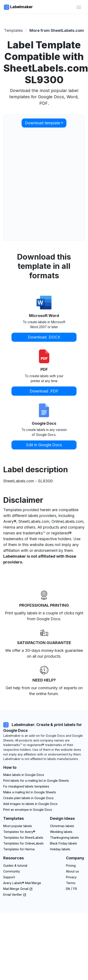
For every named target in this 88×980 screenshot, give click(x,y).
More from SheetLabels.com (57, 30)
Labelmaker (18, 7)
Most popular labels (18, 826)
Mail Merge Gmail (18, 889)
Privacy (71, 877)
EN (68, 889)
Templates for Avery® (19, 832)
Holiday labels (60, 849)
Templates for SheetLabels (23, 838)
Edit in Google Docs (44, 445)
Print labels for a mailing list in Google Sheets (36, 781)
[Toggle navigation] (79, 7)
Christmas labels (62, 826)
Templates (13, 30)
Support (9, 877)
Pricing (71, 865)
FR (75, 889)
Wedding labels (61, 832)
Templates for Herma (19, 849)
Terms (71, 883)
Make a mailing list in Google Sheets (30, 792)
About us (72, 871)
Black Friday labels (63, 843)
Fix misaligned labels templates (26, 786)
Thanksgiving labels (64, 838)
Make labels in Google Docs (24, 775)
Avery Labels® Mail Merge (22, 883)
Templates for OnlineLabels (23, 843)
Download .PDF (44, 391)
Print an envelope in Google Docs (28, 810)
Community (12, 871)
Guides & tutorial (15, 865)
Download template (42, 123)
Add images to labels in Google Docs (30, 804)
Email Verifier (15, 895)
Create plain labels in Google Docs (28, 798)
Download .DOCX (44, 337)
